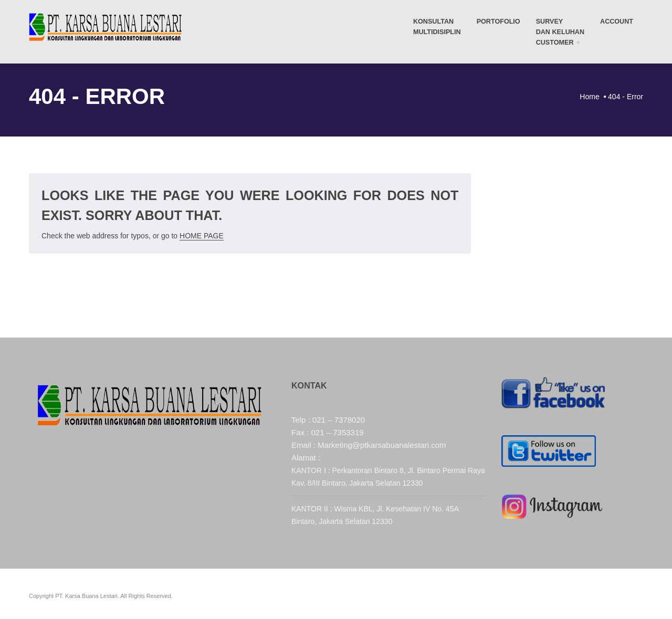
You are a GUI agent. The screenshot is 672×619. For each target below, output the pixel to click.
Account (617, 22)
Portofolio (498, 22)
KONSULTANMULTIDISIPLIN (437, 27)
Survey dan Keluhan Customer (560, 32)
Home (589, 97)
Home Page (202, 236)
